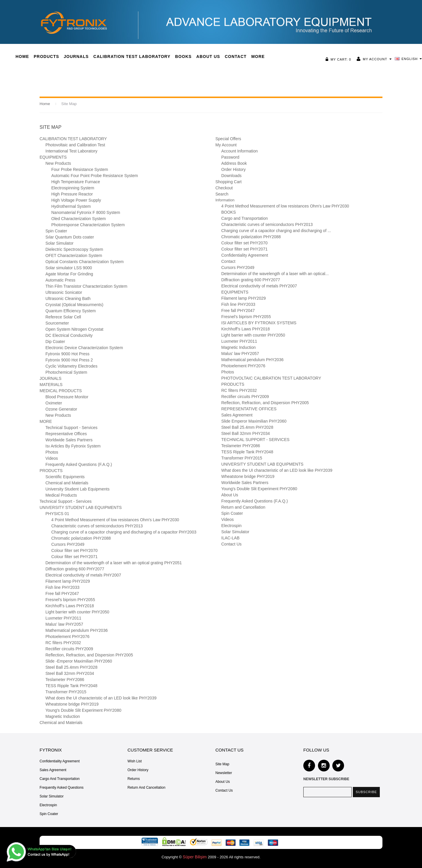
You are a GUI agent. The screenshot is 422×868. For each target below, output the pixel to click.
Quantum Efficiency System (71, 311)
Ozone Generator (61, 409)
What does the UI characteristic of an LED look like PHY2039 (101, 698)
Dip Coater (55, 342)
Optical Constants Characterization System (85, 262)
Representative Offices (66, 434)
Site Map (68, 104)
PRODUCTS (51, 471)
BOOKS (229, 212)
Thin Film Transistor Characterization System (86, 286)
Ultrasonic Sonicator (64, 292)
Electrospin (231, 526)
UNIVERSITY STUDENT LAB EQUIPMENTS (81, 507)
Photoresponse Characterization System (88, 225)
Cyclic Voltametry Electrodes (71, 366)
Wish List (135, 761)
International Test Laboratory (71, 151)
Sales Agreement (237, 415)
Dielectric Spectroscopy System (74, 249)
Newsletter (224, 773)
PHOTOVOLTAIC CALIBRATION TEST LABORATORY (271, 378)
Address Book (234, 163)
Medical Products (61, 495)
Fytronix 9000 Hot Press (67, 354)
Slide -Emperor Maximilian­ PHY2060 (79, 661)
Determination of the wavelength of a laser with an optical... (275, 274)
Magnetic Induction (63, 716)
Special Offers (228, 139)
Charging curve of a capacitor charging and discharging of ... (276, 231)
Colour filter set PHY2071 (74, 557)
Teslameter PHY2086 (65, 680)
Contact (228, 261)
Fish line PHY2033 (62, 587)
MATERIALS (51, 385)
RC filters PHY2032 (63, 643)
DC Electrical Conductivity (69, 335)
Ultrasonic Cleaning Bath (68, 299)
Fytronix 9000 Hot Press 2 (69, 360)
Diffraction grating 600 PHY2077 (75, 569)
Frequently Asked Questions (62, 788)
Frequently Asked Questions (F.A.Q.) (79, 464)
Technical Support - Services (71, 428)
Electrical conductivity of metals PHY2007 (83, 575)
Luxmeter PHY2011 (63, 618)
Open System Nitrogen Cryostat (74, 329)
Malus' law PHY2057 (64, 624)
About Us (230, 495)
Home (45, 104)
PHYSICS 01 (57, 514)
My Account (376, 59)
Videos (52, 458)
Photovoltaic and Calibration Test (75, 145)
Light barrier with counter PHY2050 (77, 612)
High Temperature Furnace (76, 182)
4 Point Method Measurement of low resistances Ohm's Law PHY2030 (115, 520)
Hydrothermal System (71, 206)
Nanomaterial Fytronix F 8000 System (86, 212)
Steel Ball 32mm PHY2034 (70, 673)
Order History (233, 169)
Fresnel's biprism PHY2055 (70, 600)
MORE (46, 421)
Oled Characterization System (79, 219)
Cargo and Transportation (245, 218)
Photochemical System (66, 372)
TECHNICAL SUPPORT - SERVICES (255, 440)
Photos (52, 452)
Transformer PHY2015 (66, 692)
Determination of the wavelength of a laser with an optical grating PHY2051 (114, 563)
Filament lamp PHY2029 (68, 581)
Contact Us (231, 544)
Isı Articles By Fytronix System (73, 446)
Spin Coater (56, 231)
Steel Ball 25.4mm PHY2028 (71, 667)
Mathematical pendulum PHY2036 (76, 630)
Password (230, 157)
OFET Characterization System (74, 255)
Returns (134, 779)
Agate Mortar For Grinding (69, 274)
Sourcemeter (57, 323)
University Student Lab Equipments (78, 489)
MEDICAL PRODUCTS (61, 391)
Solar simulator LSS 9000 (69, 268)
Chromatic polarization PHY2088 (81, 538)
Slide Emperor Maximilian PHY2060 (254, 421)
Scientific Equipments (65, 477)
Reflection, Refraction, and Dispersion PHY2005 (89, 655)
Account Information (240, 151)
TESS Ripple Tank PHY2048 (71, 686)
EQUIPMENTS (53, 157)
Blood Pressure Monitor (67, 397)
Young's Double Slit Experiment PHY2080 (83, 710)
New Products (58, 163)
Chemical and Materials (67, 483)
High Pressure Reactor (72, 194)
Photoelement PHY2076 (67, 637)
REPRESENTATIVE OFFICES (249, 409)
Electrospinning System (73, 188)
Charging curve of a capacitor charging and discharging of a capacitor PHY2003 (124, 532)
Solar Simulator (59, 243)
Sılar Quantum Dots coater (70, 237)
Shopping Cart (229, 182)
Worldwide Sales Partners (69, 440)
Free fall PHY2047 (62, 593)
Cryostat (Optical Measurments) (74, 305)
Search (222, 194)
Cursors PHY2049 (68, 544)
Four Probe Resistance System (80, 169)
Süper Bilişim (195, 857)
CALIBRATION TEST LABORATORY (73, 139)
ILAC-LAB (230, 538)
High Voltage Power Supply (76, 200)
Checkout (224, 188)
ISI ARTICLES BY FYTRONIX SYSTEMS (259, 323)
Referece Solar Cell (63, 317)
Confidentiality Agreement (245, 255)
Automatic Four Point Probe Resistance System (95, 176)
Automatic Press (60, 280)
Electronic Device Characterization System (84, 348)
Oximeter (54, 403)
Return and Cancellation (243, 507)
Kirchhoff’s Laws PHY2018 (70, 606)
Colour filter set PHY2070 (74, 550)
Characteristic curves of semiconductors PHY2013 (97, 526)
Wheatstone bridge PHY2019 (72, 704)
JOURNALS (51, 378)
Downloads (231, 176)
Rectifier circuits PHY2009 (69, 649)
